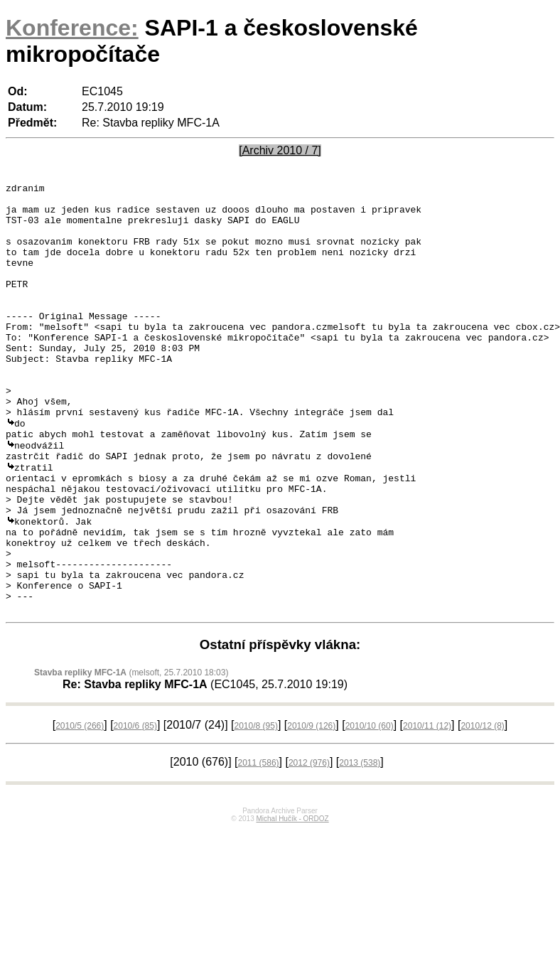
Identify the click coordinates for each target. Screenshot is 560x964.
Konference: (72, 28)
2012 (309, 845)
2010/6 (135, 808)
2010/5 (80, 808)
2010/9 (311, 808)
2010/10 (370, 808)
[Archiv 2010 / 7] (280, 150)
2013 (360, 845)
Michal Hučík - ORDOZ (292, 901)
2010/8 (255, 808)
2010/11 (427, 808)
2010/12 (482, 808)
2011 (259, 845)
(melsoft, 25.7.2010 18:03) (131, 755)
